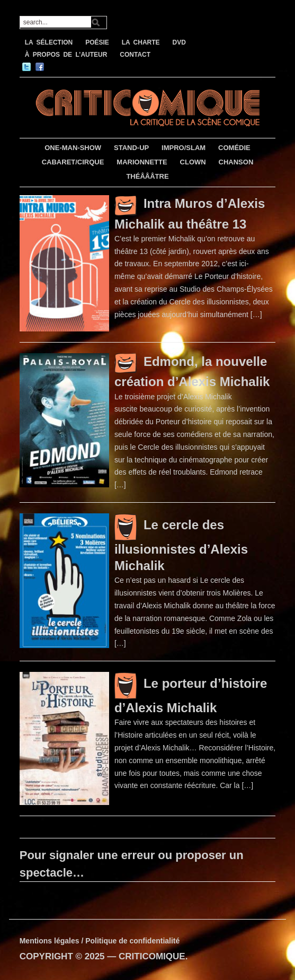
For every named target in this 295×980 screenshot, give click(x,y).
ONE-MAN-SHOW (73, 148)
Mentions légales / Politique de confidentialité (100, 941)
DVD (179, 42)
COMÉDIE (234, 148)
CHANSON (236, 162)
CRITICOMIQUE (152, 956)
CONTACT (135, 55)
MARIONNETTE (142, 162)
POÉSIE (97, 42)
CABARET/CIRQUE (73, 162)
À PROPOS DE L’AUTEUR (66, 55)
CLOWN (193, 162)
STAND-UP (131, 148)
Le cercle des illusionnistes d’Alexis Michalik (181, 545)
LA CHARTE (141, 42)
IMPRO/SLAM (184, 148)
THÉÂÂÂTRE (147, 176)
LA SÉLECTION (49, 42)
